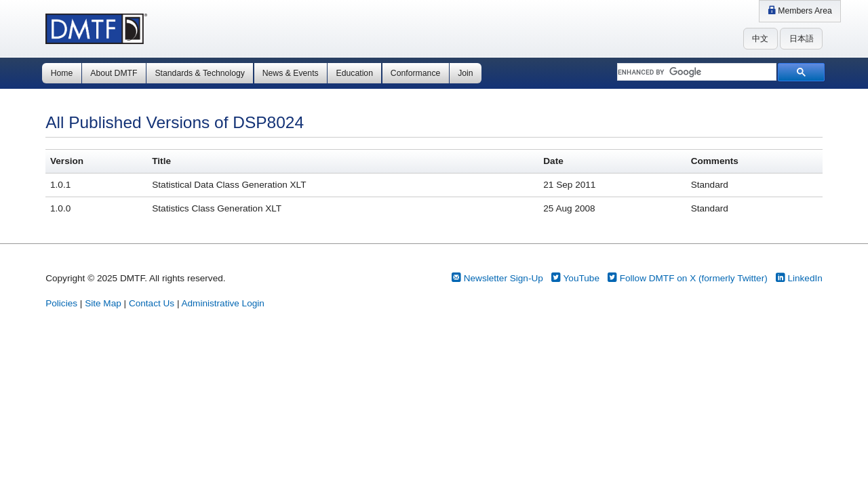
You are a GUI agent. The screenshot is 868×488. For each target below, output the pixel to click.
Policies (61, 303)
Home (62, 73)
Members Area (800, 11)
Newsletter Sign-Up (497, 278)
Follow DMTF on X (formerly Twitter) (688, 278)
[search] (695, 73)
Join (465, 73)
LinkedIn (799, 278)
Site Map (103, 303)
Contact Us (152, 303)
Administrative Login (222, 303)
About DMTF (114, 73)
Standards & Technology (199, 73)
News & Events (291, 73)
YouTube (575, 278)
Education (355, 73)
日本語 (802, 39)
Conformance (415, 73)
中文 (760, 39)
